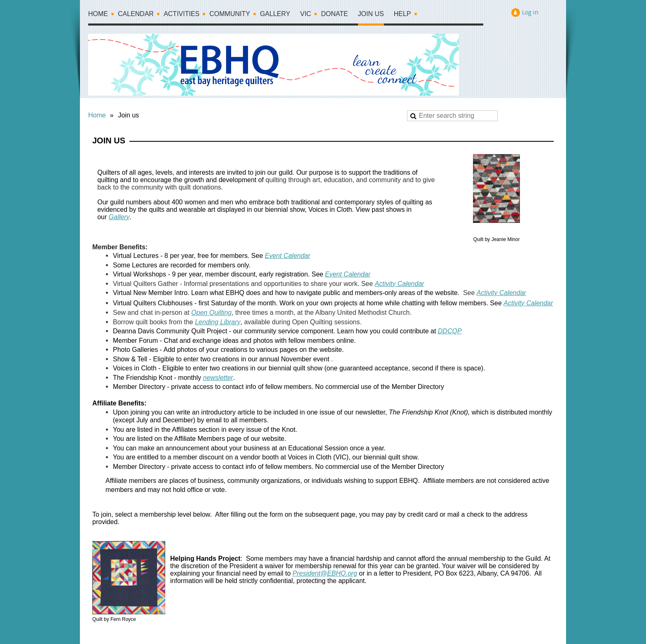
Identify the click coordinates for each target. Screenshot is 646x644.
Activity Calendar (400, 284)
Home (97, 115)
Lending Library (218, 322)
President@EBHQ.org (325, 573)
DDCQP (450, 331)
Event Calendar (288, 256)
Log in (530, 12)
